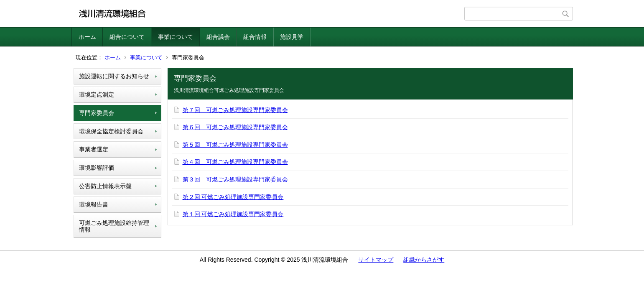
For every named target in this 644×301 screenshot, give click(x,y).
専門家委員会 (97, 113)
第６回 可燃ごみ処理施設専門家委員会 (235, 127)
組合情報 (255, 37)
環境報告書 (94, 204)
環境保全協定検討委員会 (111, 131)
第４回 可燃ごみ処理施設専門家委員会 (235, 162)
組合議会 (218, 37)
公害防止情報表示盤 (105, 186)
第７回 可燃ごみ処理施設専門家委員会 (235, 110)
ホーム (87, 37)
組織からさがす (424, 260)
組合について (127, 37)
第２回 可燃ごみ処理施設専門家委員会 (233, 197)
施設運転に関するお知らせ (114, 76)
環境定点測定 (97, 94)
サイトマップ (376, 260)
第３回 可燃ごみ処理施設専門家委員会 (235, 179)
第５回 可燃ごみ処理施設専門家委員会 (235, 145)
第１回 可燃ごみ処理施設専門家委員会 (233, 214)
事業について (176, 37)
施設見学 (292, 37)
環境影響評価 (97, 168)
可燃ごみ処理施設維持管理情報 (114, 226)
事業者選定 (94, 149)
